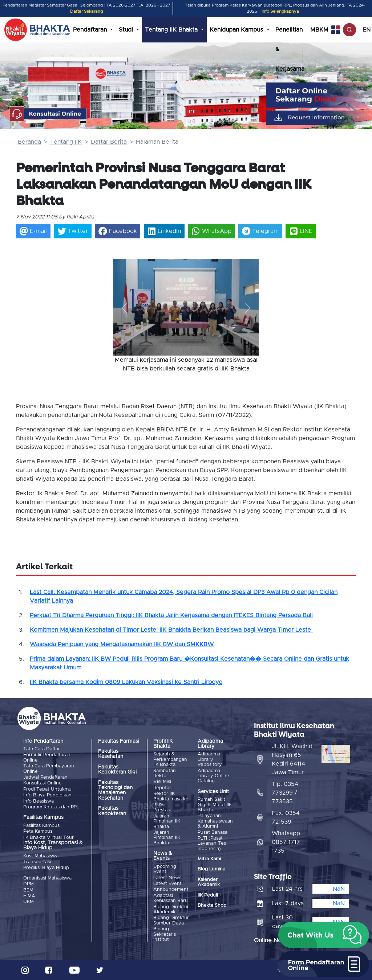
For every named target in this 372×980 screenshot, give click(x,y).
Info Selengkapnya (280, 11)
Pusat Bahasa (213, 833)
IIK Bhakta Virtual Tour (48, 838)
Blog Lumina (211, 869)
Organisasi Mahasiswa (47, 878)
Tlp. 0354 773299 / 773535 (285, 793)
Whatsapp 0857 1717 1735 (286, 842)
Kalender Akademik (209, 882)
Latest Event (167, 884)
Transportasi (37, 862)
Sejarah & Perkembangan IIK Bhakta (170, 759)
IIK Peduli (208, 895)
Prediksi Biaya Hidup (46, 868)
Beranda (29, 142)
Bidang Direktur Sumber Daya (171, 920)
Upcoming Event (165, 869)
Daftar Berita (109, 142)
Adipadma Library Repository (210, 759)
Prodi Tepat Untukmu (47, 789)
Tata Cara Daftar (42, 749)
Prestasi (162, 810)
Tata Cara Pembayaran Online (49, 769)
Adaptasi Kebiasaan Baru (171, 898)
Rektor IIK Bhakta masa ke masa (171, 799)
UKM (29, 902)
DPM (29, 884)
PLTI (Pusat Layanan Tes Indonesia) (212, 844)
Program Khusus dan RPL (51, 807)
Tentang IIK (66, 142)
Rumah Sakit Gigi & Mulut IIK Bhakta (215, 805)
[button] (124, 308)
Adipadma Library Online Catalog (213, 776)
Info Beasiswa (39, 801)
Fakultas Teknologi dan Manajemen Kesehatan (115, 790)
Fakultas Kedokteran (112, 811)
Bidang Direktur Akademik (171, 909)
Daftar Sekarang (86, 11)
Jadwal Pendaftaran (45, 777)
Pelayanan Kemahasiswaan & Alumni (215, 821)
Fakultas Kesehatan (111, 754)
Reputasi (163, 788)
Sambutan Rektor (165, 773)
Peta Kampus (38, 831)
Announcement (171, 889)
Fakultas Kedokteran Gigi (117, 770)
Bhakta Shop (212, 905)
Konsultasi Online (43, 783)
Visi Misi (162, 782)
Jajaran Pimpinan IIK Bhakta (167, 821)
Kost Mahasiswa (41, 856)
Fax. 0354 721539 (286, 817)
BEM (28, 890)
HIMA (29, 896)
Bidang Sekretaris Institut (165, 934)
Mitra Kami (209, 859)
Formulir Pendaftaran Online (47, 757)
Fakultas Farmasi (119, 741)
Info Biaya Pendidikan (47, 795)
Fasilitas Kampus (41, 826)
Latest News (167, 878)
